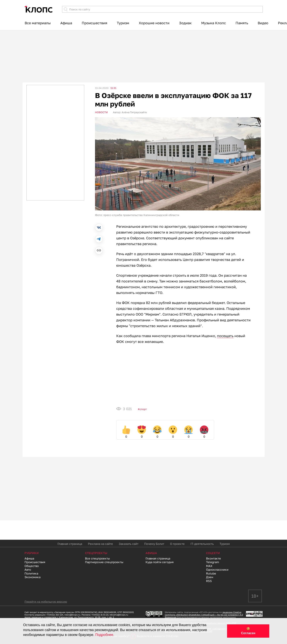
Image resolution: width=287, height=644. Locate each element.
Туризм (123, 23)
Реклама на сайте (100, 544)
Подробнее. (105, 635)
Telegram (213, 562)
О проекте (177, 544)
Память (242, 23)
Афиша (66, 23)
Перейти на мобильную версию (46, 602)
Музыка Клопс (214, 23)
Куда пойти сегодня (160, 562)
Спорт (143, 409)
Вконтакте (213, 558)
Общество (32, 566)
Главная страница (70, 544)
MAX (209, 566)
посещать (225, 336)
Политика (31, 573)
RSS (209, 581)
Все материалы (38, 23)
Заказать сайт (129, 544)
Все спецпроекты (97, 558)
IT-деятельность (202, 544)
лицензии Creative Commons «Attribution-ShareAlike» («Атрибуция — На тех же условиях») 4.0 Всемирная (204, 615)
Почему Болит (154, 544)
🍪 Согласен (248, 631)
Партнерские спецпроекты (104, 562)
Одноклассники (217, 569)
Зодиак (185, 23)
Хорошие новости (154, 23)
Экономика (32, 577)
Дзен (210, 577)
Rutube (211, 573)
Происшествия (94, 23)
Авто (28, 569)
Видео (263, 23)
